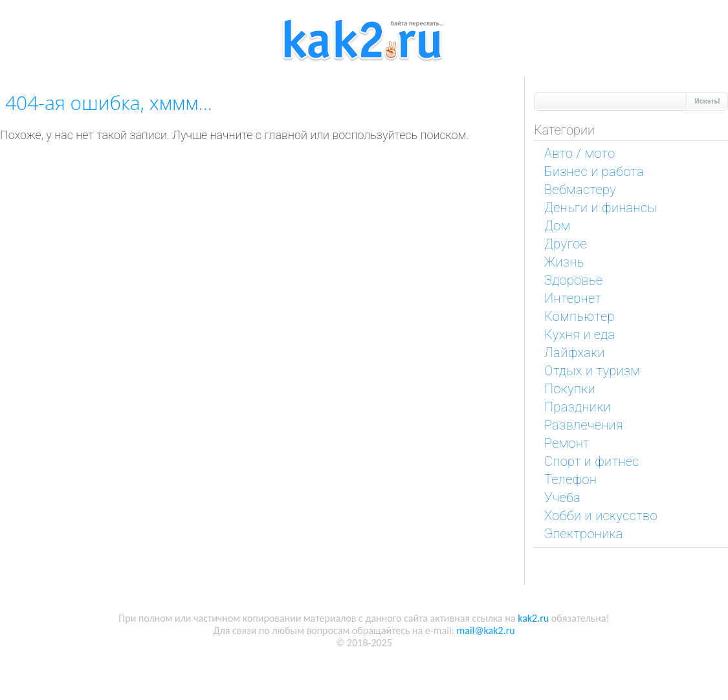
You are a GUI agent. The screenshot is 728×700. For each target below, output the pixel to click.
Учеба (562, 498)
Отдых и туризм (592, 371)
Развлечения (584, 425)
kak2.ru (533, 618)
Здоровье (574, 280)
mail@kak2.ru (485, 630)
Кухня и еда (580, 334)
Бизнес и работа (594, 171)
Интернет (573, 298)
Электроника (584, 534)
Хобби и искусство (601, 516)
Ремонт (567, 443)
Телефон (570, 479)
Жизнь (564, 262)
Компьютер (579, 316)
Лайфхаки (575, 353)
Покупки (570, 389)
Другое (566, 244)
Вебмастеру (580, 190)
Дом (557, 226)
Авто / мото (580, 153)
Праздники (578, 407)
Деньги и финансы (601, 208)
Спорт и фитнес (592, 461)
